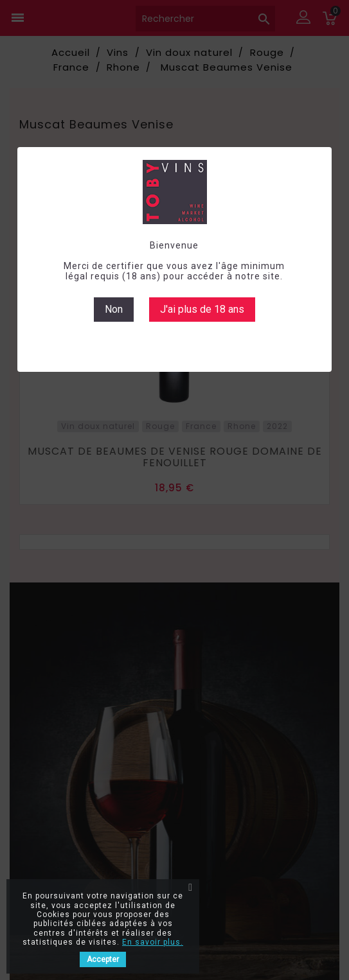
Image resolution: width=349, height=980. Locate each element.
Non (114, 309)
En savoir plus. (153, 942)
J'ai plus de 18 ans (202, 309)
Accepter (103, 959)
